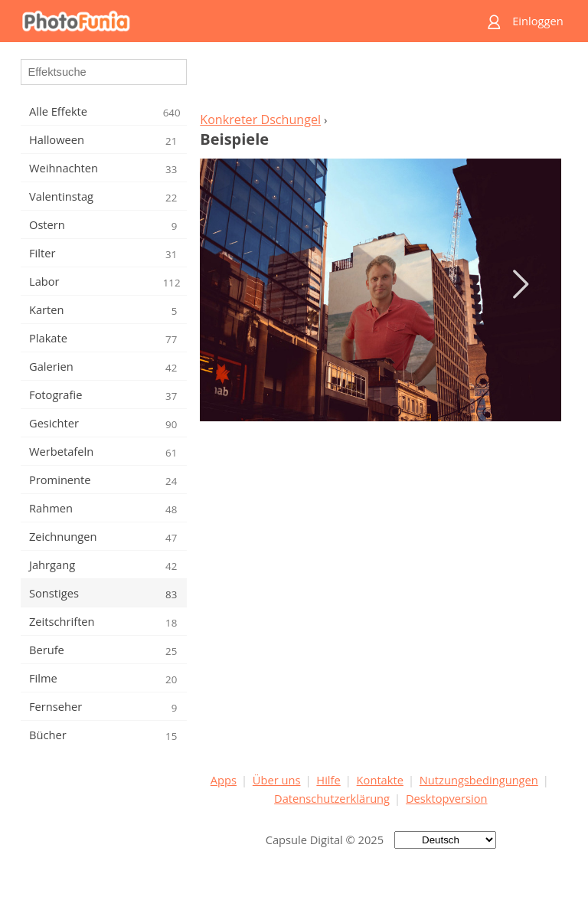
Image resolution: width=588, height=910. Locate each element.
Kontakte (380, 780)
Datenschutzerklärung (332, 798)
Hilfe (328, 780)
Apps (224, 780)
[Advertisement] (381, 81)
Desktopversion (447, 798)
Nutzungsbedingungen (479, 780)
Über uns (277, 780)
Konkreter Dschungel (260, 119)
